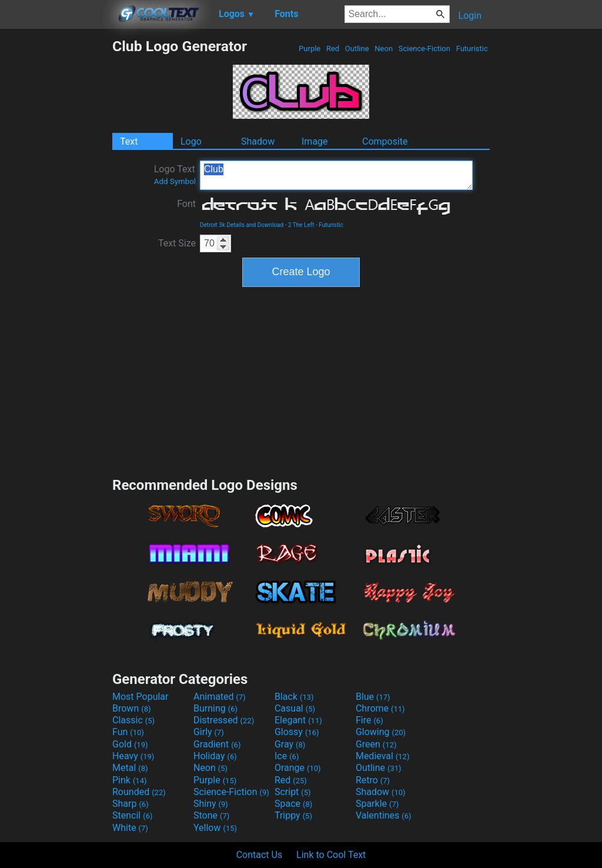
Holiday (215, 756)
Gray (290, 744)
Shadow (258, 141)
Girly (209, 732)
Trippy (293, 815)
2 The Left (301, 225)
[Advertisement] (56, 214)
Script (293, 792)
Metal (130, 768)
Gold (130, 744)
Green (376, 744)
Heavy (133, 756)
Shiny (211, 804)
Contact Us (260, 855)
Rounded (139, 792)
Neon (384, 49)
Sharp (131, 804)
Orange (298, 768)
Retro (373, 780)
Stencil (132, 815)
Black (294, 697)
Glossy (297, 732)
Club (336, 175)
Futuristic (472, 49)
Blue (373, 697)
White (130, 828)
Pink (130, 780)
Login (470, 16)
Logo (191, 141)
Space (293, 804)
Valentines (384, 815)
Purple (310, 49)
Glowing (381, 732)
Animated (220, 697)
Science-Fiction (425, 49)
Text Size (177, 243)
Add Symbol (175, 181)
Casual (295, 708)
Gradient (217, 744)
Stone (211, 815)
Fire (369, 720)
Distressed (224, 720)
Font (186, 204)
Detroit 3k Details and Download (242, 225)
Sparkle (377, 804)
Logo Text (175, 175)
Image (315, 141)
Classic (133, 720)
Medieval (383, 756)
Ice (287, 756)
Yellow (215, 828)
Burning (215, 708)
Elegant (298, 720)
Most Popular (141, 697)
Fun (128, 732)
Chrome (380, 708)
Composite (385, 141)
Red (333, 49)
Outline (357, 49)
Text (129, 141)
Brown (131, 708)
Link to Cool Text (331, 855)
